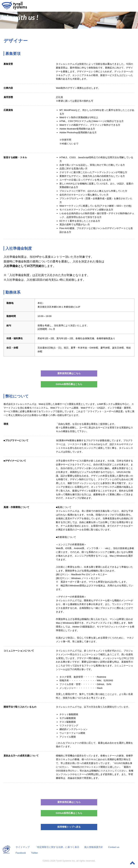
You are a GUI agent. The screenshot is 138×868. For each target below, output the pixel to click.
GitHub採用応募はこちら (69, 384)
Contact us (114, 847)
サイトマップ (23, 847)
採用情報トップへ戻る (69, 827)
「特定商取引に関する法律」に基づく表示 (57, 847)
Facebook (21, 853)
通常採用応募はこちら (69, 373)
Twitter (34, 853)
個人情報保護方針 (94, 847)
